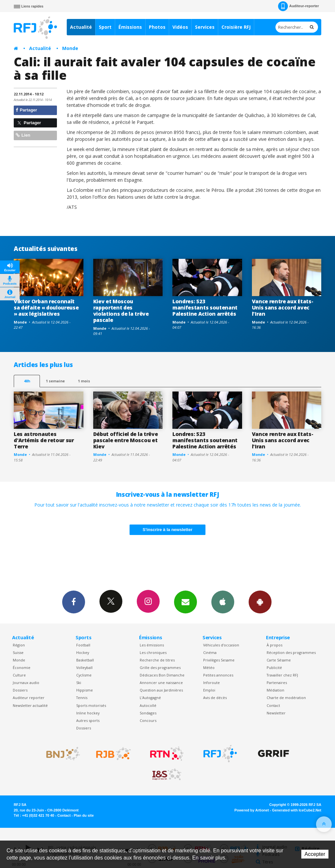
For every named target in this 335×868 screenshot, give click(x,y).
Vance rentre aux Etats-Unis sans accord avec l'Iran (283, 308)
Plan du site (84, 815)
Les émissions (152, 645)
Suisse (18, 652)
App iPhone (223, 602)
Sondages (148, 713)
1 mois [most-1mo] (84, 381)
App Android (260, 602)
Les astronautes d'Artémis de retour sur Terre (44, 440)
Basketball (85, 660)
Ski (79, 683)
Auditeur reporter (29, 698)
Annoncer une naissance (161, 683)
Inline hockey (88, 713)
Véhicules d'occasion (221, 645)
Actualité (81, 27)
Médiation (275, 690)
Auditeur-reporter (299, 6)
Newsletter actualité (30, 705)
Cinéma (210, 652)
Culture (19, 675)
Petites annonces (218, 675)
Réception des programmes (291, 652)
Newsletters (185, 602)
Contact (273, 705)
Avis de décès (215, 698)
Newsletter (276, 713)
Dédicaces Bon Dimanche (162, 675)
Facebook (74, 602)
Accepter (315, 854)
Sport (105, 27)
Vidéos (180, 27)
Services (205, 27)
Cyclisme (84, 675)
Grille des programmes (160, 668)
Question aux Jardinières (161, 690)
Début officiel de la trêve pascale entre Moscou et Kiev (126, 440)
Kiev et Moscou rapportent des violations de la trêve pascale (121, 311)
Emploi (209, 690)
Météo (209, 668)
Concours (148, 720)
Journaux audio (26, 683)
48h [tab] (27, 381)
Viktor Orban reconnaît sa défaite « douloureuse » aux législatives (46, 308)
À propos (274, 645)
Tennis (82, 698)
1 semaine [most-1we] (55, 381)
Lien (23, 135)
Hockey (83, 652)
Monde (70, 48)
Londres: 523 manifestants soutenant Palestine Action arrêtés (205, 308)
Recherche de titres (157, 660)
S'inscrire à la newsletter (167, 530)
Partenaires (277, 683)
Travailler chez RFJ (282, 675)
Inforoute (212, 683)
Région (19, 645)
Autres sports (88, 720)
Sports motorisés (91, 705)
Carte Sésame (279, 660)
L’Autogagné (150, 698)
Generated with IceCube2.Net (297, 810)
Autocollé (148, 705)
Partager (26, 110)
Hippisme (85, 690)
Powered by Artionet (252, 810)
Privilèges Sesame (219, 660)
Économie (22, 668)
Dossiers (20, 690)
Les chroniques (153, 652)
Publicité (274, 668)
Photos (157, 27)
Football (83, 645)
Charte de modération (286, 698)
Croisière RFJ (236, 27)
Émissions (130, 27)
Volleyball (84, 668)
